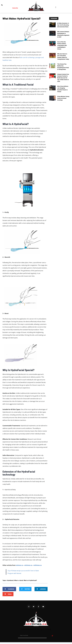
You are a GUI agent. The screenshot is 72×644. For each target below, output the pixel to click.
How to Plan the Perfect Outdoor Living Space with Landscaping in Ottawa (62, 45)
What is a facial (19, 580)
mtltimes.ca (38, 565)
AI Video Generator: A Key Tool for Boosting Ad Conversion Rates (63, 25)
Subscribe (15, 8)
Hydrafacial (10, 580)
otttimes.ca (28, 565)
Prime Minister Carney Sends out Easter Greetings (63, 98)
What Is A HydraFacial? (30, 580)
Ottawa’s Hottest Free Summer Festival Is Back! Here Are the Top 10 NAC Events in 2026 (63, 78)
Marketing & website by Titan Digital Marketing (36, 629)
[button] (56, 7)
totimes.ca (19, 565)
